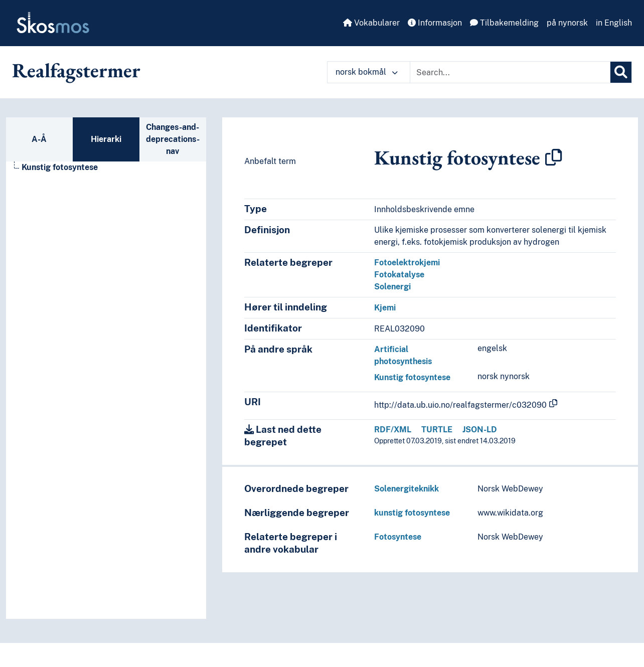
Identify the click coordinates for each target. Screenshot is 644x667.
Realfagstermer (76, 70)
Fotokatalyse (399, 275)
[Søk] (621, 72)
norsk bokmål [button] (367, 72)
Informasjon (435, 23)
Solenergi (392, 287)
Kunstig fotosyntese (412, 377)
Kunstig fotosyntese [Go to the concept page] (60, 167)
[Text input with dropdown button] (510, 72)
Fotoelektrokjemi (407, 263)
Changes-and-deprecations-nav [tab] (173, 139)
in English (614, 23)
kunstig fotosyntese (412, 513)
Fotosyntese (398, 537)
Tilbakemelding (504, 23)
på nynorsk (567, 23)
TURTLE (437, 430)
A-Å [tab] (39, 139)
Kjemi (385, 308)
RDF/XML (393, 430)
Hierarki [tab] (106, 139)
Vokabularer (371, 23)
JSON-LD (480, 430)
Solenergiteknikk (407, 489)
